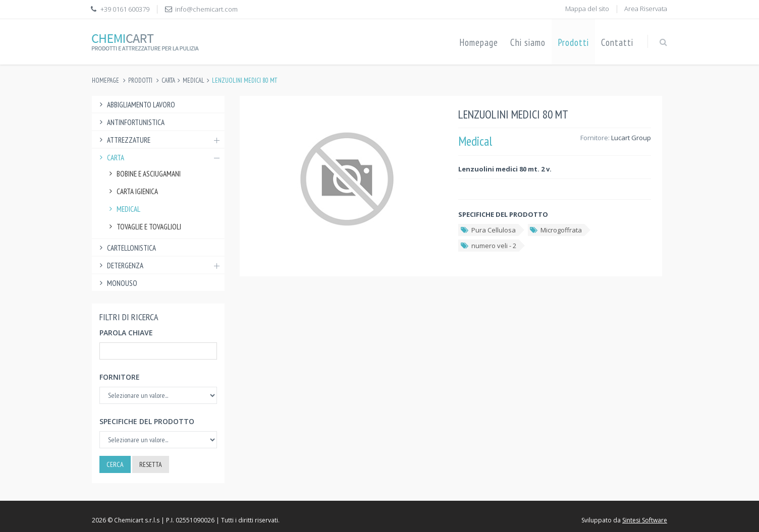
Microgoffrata (556, 230)
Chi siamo (528, 42)
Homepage (479, 42)
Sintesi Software (645, 520)
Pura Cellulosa (488, 230)
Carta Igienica (132, 191)
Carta (168, 80)
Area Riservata (646, 9)
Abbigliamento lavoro (136, 105)
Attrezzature (158, 140)
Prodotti (573, 42)
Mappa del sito (587, 9)
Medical (194, 80)
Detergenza (158, 265)
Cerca (115, 464)
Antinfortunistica (131, 122)
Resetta (151, 464)
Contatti (617, 42)
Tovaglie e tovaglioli (144, 227)
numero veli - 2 (488, 246)
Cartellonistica (126, 248)
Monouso (117, 283)
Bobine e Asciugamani (144, 174)
